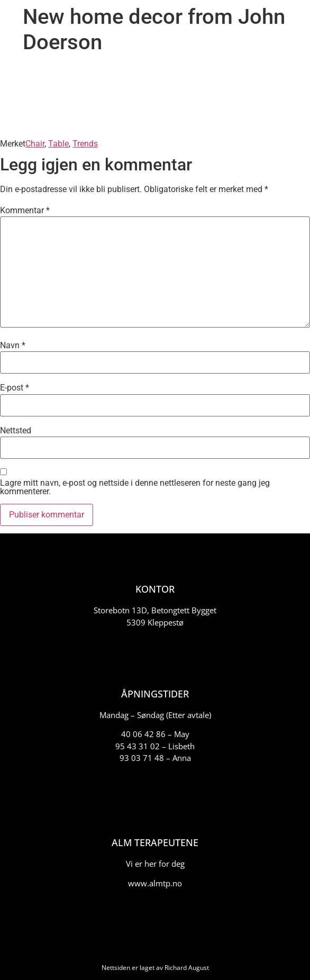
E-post (15, 388)
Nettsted (16, 431)
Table (58, 144)
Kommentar (25, 211)
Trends (85, 144)
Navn (13, 346)
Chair (35, 144)
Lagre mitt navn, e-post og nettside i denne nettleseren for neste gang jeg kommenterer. (135, 487)
